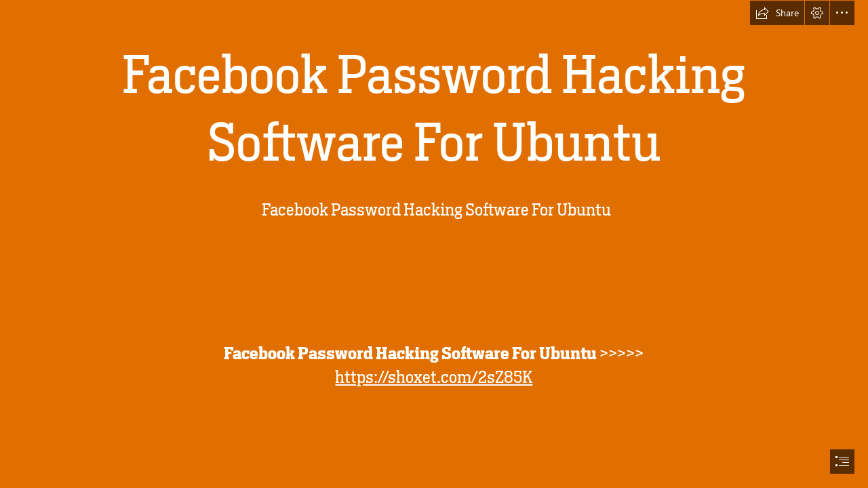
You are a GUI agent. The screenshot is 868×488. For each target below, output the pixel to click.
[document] (434, 244)
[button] (777, 13)
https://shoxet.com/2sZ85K (434, 377)
